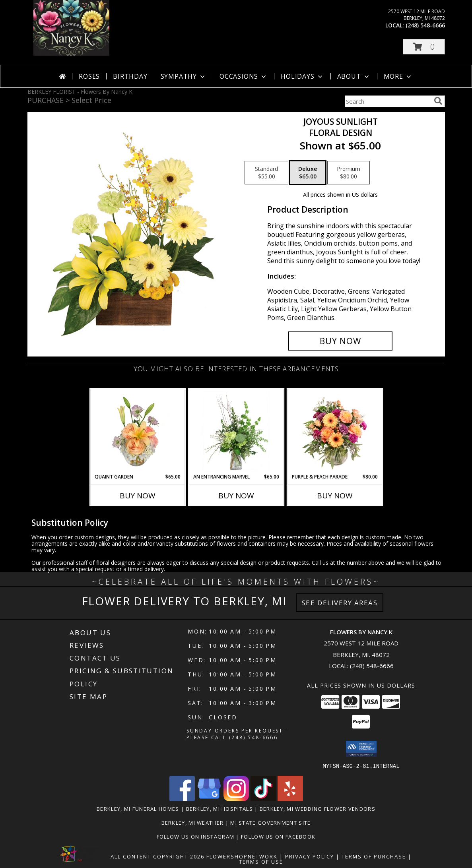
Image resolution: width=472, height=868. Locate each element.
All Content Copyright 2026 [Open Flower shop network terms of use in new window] (157, 856)
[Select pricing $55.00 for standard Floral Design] (266, 173)
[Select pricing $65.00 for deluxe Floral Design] (308, 173)
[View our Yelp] (290, 799)
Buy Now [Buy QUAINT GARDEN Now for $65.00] (138, 496)
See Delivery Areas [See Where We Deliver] (340, 603)
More (398, 76)
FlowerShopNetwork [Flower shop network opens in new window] (242, 856)
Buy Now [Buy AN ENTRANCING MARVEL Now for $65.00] (236, 496)
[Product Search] (388, 101)
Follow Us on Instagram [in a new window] (196, 836)
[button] (424, 47)
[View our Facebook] (182, 799)
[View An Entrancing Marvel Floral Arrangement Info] (236, 431)
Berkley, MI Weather (193, 822)
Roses (89, 76)
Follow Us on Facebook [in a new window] (278, 836)
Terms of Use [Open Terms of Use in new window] (261, 861)
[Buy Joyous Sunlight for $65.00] (341, 341)
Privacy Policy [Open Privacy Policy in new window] (310, 856)
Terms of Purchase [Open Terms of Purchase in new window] (374, 856)
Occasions (244, 76)
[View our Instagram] (236, 799)
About (354, 76)
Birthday (130, 76)
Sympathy (184, 76)
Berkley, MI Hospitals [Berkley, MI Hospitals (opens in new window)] (219, 808)
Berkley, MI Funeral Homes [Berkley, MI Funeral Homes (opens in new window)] (138, 808)
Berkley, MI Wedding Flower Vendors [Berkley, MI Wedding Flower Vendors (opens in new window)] (318, 808)
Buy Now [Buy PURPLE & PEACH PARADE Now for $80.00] (335, 496)
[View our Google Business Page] (209, 799)
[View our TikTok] (263, 799)
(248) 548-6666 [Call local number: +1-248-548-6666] (425, 25)
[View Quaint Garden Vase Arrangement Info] (137, 431)
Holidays (302, 76)
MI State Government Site (270, 822)
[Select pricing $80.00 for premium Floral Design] (349, 173)
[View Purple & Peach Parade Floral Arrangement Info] (335, 431)
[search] (438, 101)
